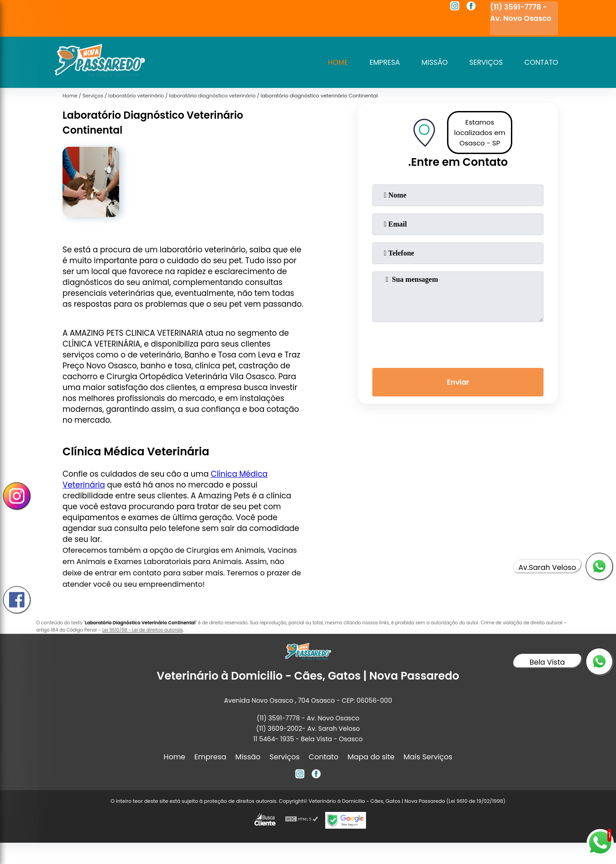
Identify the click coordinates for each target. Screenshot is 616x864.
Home (333, 62)
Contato (541, 62)
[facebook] (471, 7)
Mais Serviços (428, 757)
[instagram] (455, 7)
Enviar (458, 383)
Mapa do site (371, 757)
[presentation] (458, 343)
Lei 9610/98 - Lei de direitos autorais (143, 630)
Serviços (484, 62)
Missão (432, 62)
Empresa (381, 62)
